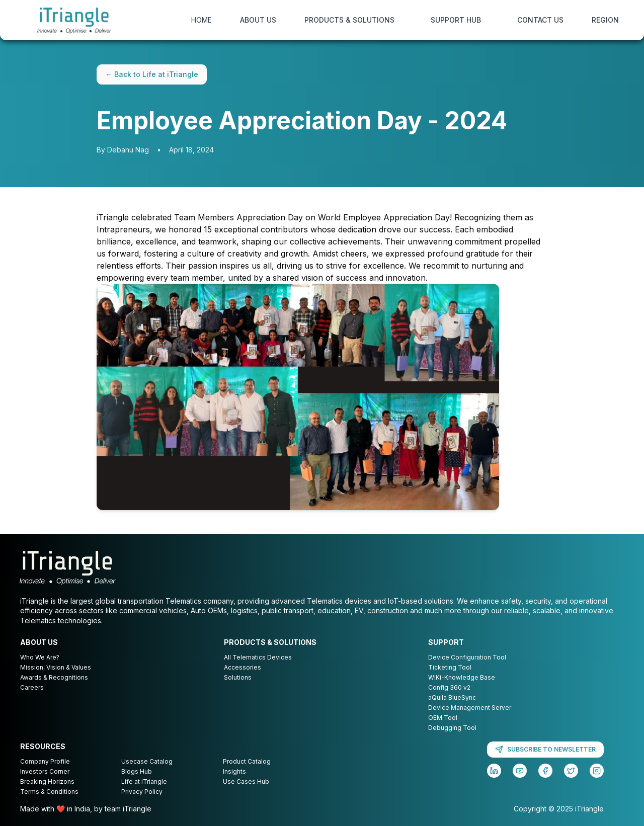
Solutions (238, 677)
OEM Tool (443, 718)
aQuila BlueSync (452, 697)
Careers (32, 687)
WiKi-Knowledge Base (462, 677)
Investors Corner (45, 771)
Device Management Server (470, 708)
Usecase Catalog (147, 761)
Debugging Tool (452, 728)
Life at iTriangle (144, 781)
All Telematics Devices (258, 657)
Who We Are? (40, 657)
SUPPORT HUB (456, 20)
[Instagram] (597, 771)
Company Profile (45, 761)
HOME (202, 20)
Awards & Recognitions (54, 677)
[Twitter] (571, 771)
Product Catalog (247, 761)
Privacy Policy (142, 792)
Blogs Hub (137, 771)
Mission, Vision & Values (56, 667)
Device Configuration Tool (467, 657)
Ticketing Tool (450, 667)
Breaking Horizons (47, 781)
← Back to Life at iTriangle (152, 74)
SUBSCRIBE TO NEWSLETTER (545, 750)
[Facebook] (545, 771)
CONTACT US (540, 20)
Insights (234, 771)
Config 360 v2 (449, 687)
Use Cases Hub (246, 781)
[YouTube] (520, 771)
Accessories (243, 667)
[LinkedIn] (494, 771)
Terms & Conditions (49, 792)
